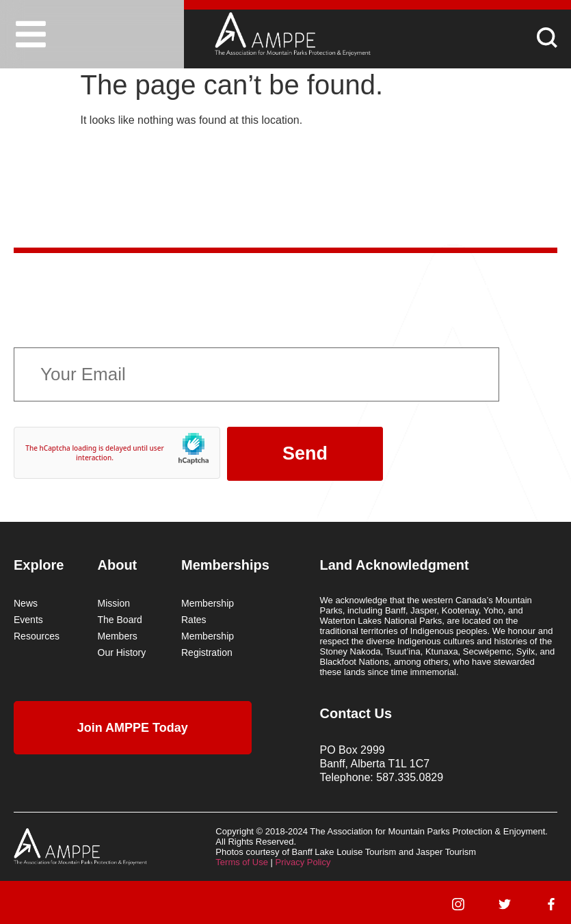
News (26, 603)
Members (118, 636)
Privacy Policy (303, 862)
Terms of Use (242, 862)
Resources (37, 636)
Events (28, 620)
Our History (122, 652)
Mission (114, 603)
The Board (120, 620)
